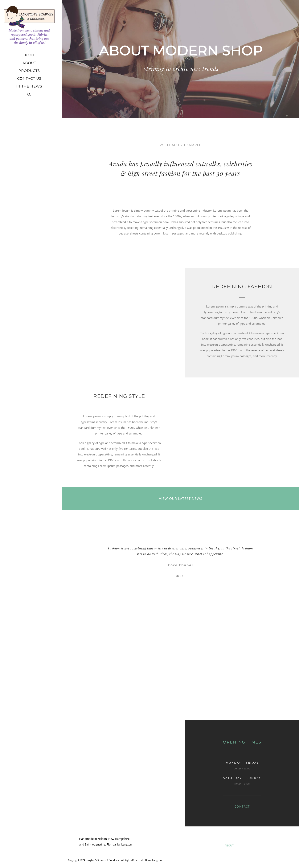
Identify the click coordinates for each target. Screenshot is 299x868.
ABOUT (229, 845)
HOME (210, 845)
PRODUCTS (252, 845)
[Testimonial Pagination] (178, 576)
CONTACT (242, 806)
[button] (31, 94)
